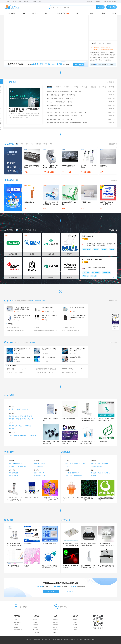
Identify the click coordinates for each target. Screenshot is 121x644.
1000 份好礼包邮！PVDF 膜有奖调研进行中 (101, 47)
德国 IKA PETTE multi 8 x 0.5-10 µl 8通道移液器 (88, 567)
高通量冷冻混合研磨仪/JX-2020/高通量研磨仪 (89, 544)
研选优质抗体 (22, 466)
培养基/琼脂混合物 (96, 466)
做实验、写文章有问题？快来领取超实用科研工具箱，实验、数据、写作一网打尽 (106, 65)
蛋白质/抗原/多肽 (14, 416)
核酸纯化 (11, 429)
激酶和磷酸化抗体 (14, 476)
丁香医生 (34, 1)
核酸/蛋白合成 (13, 426)
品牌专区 (55, 622)
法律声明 (36, 627)
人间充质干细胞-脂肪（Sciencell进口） (89, 499)
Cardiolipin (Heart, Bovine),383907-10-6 (70, 442)
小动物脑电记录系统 (48, 307)
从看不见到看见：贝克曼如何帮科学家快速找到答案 (103, 50)
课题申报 (93, 476)
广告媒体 (75, 622)
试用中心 (35, 13)
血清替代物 (105, 463)
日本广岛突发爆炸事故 (54, 109)
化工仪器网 (52, 639)
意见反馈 (115, 326)
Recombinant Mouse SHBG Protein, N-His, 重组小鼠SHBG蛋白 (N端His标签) (88, 420)
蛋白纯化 (11, 419)
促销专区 (55, 627)
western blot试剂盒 (40, 463)
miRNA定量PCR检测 (13, 566)
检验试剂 (25, 409)
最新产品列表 (17, 622)
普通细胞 (68, 463)
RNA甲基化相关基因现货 (49, 543)
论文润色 (107, 473)
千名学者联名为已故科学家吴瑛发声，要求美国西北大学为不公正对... (67, 123)
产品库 (15, 620)
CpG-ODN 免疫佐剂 (68, 327)
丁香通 (7, 1)
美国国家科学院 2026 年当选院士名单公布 (59, 105)
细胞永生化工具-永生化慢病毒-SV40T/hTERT (49, 567)
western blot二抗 (18, 463)
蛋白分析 (30, 416)
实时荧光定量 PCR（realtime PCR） (22, 358)
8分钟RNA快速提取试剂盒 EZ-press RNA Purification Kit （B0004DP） (46, 331)
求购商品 (55, 620)
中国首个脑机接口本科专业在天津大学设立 (59, 119)
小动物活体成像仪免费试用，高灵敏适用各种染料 (103, 55)
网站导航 (36, 630)
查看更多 (113, 301)
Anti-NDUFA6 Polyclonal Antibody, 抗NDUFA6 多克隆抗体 (14, 499)
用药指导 (89, 639)
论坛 (20, 1)
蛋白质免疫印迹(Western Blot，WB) (22, 350)
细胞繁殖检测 (78, 476)
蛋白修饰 (18, 419)
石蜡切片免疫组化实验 (48, 357)
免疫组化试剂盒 (39, 466)
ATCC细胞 (82, 463)
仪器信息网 (59, 639)
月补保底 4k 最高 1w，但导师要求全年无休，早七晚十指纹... (65, 91)
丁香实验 (16, 625)
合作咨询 (63, 607)
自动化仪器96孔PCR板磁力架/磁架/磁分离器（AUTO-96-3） (71, 544)
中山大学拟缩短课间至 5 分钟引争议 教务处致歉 (61, 95)
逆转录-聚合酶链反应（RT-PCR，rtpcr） (78, 350)
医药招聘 (26, 1)
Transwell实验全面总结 (69, 372)
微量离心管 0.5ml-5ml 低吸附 (15, 331)
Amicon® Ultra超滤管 (13, 327)
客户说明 (75, 625)
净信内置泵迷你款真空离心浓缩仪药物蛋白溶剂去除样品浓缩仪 (22, 308)
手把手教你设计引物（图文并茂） (44, 372)
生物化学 (18, 409)
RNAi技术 (23, 436)
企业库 (103, 13)
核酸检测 (28, 426)
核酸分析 (21, 426)
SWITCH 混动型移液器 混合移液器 (49, 316)
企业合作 (75, 630)
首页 (24, 13)
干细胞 (67, 466)
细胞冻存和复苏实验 (76, 357)
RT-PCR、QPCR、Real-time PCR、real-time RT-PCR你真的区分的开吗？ (74, 369)
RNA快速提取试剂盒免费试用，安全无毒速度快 (102, 52)
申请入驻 (51, 591)
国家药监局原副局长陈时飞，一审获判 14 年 (60, 98)
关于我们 (36, 620)
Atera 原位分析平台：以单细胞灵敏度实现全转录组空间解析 (24, 110)
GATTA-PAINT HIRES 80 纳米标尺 (71, 567)
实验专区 (47, 13)
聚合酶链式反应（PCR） (49, 349)
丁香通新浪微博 (18, 630)
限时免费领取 (79, 64)
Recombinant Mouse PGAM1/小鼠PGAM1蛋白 (88, 442)
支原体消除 (69, 476)
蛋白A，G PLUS (39, 473)
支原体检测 (76, 473)
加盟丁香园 (36, 633)
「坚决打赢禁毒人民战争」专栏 (71, 639)
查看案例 (70, 591)
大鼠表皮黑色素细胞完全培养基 (106, 499)
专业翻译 (93, 473)
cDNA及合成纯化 (14, 436)
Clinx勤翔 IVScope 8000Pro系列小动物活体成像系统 (78, 316)
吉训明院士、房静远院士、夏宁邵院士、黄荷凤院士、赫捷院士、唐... (67, 112)
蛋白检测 (23, 416)
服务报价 (75, 620)
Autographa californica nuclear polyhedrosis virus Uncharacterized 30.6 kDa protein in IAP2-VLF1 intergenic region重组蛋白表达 (15, 544)
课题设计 (100, 473)
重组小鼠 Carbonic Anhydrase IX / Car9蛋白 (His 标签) (106, 420)
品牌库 (114, 13)
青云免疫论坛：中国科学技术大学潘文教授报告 (102, 57)
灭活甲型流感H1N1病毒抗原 (70, 331)
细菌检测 (68, 473)
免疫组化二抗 (13, 466)
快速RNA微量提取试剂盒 (38, 301)
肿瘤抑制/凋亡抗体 (40, 476)
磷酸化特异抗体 (13, 473)
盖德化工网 (40, 639)
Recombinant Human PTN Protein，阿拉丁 (51, 442)
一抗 (10, 463)
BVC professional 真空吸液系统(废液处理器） (22, 316)
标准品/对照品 (27, 419)
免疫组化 (32, 342)
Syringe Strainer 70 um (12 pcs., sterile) (71, 499)
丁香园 (14, 1)
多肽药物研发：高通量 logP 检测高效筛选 (101, 60)
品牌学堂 (55, 625)
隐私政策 (55, 633)
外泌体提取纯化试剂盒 (68, 419)
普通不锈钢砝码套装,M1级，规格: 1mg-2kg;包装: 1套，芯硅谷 (106, 544)
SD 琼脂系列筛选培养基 (77, 307)
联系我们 (36, 622)
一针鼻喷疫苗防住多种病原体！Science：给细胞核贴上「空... (65, 116)
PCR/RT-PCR (32, 436)
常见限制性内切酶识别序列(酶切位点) (45, 369)
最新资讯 (78, 13)
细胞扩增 (93, 463)
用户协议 (55, 630)
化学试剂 (11, 409)
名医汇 (93, 639)
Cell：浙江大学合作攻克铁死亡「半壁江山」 (60, 102)
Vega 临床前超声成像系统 (106, 566)
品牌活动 (91, 13)
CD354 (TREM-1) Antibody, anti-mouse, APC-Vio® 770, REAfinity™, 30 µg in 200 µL (50, 499)
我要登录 (90, 1)
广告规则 (75, 627)
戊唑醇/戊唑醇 (103, 441)
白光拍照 (27, 566)
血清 (99, 463)
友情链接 (36, 625)
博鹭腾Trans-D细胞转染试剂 (51, 420)
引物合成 (37, 327)
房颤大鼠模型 (28, 543)
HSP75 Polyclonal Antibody (32, 498)
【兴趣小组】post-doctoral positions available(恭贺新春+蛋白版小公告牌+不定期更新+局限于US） (19, 369)
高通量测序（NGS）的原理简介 (16, 372)
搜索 (100, 7)
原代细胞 (75, 463)
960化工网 (83, 639)
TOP (115, 329)
